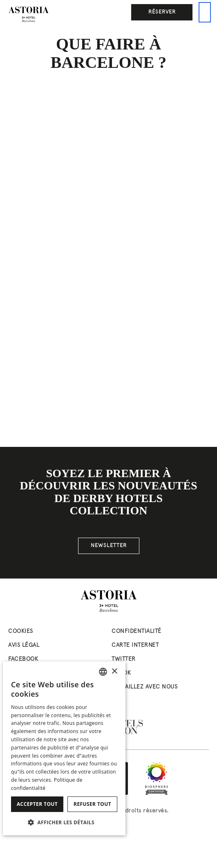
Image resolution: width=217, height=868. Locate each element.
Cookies (21, 631)
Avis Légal (24, 645)
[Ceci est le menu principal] (205, 12)
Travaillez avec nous (144, 687)
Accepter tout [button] (37, 804)
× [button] (114, 672)
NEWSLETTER (109, 546)
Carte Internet (135, 645)
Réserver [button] (162, 12)
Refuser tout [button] (92, 804)
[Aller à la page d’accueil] (29, 14)
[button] (64, 822)
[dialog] (64, 748)
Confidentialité (136, 631)
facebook (23, 659)
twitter (124, 659)
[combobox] (103, 672)
